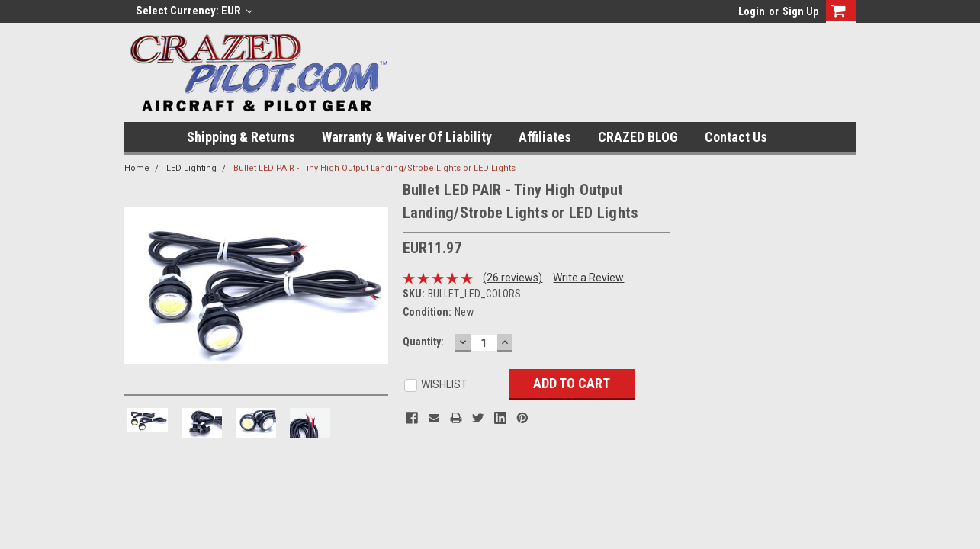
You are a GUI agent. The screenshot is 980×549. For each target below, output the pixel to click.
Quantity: (423, 342)
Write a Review (588, 278)
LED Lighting (191, 168)
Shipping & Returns (241, 137)
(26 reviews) (512, 278)
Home (137, 168)
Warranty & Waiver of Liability (407, 137)
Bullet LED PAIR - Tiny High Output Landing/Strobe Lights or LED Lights (374, 168)
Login (752, 11)
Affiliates (545, 137)
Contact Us (736, 137)
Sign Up (800, 11)
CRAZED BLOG (638, 137)
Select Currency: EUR (194, 11)
